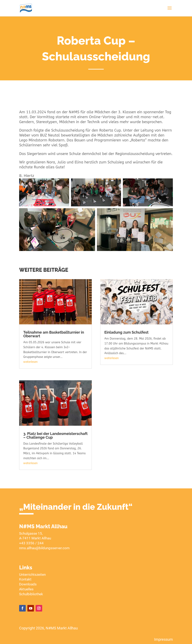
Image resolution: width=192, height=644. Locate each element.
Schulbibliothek (31, 594)
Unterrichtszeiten (32, 575)
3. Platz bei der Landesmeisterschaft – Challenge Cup (55, 435)
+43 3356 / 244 (31, 543)
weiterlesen (30, 362)
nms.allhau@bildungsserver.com (44, 548)
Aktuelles (26, 589)
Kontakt (25, 579)
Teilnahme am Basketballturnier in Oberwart (54, 334)
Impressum (163, 639)
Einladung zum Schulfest (126, 332)
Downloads (28, 584)
